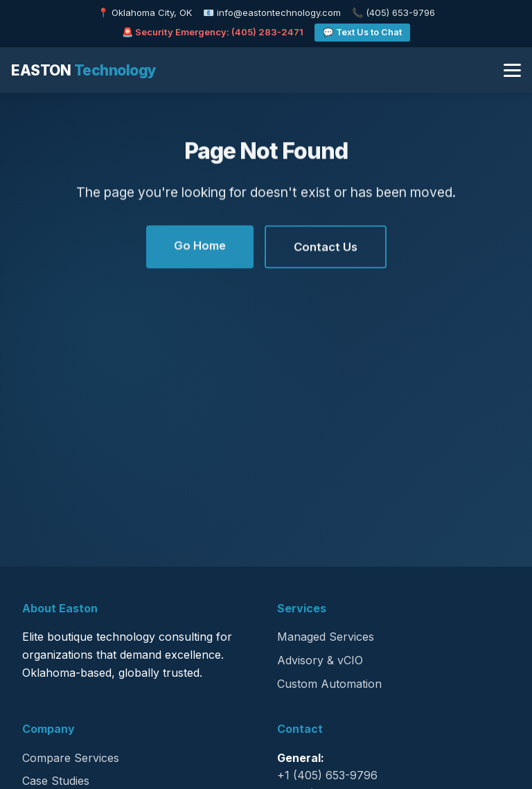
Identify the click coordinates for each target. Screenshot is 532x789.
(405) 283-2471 (267, 32)
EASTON (84, 70)
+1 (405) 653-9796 (327, 775)
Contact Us (326, 247)
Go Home (200, 246)
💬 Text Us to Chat (362, 32)
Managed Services (326, 637)
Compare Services (71, 758)
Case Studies (56, 781)
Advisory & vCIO (320, 660)
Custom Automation (329, 684)
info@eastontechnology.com (279, 12)
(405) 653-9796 (400, 12)
